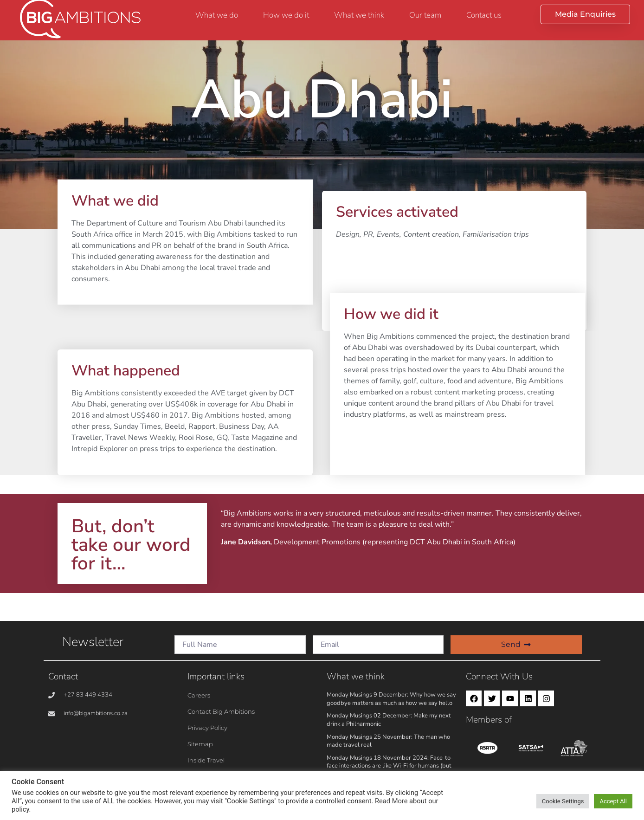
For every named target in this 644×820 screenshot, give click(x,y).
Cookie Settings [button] (563, 801)
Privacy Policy (207, 728)
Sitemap (200, 744)
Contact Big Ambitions (221, 711)
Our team (425, 15)
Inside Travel (206, 760)
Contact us (484, 15)
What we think (359, 15)
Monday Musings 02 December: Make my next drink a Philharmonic (389, 720)
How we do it (286, 15)
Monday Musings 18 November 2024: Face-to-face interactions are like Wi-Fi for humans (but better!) (390, 766)
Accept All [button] (613, 801)
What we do (217, 15)
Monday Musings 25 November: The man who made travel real (388, 741)
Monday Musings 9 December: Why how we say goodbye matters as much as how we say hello (391, 699)
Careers (199, 695)
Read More (391, 801)
